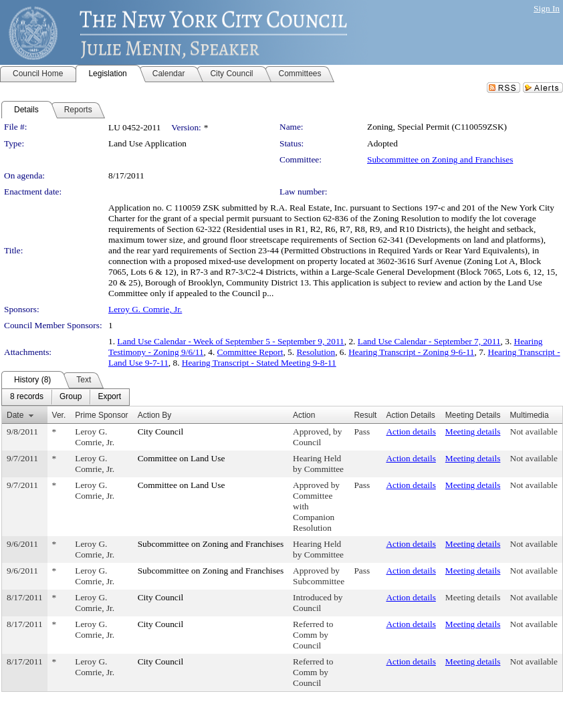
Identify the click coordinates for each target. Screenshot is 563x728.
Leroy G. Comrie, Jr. (145, 309)
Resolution (316, 352)
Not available (534, 432)
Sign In (547, 8)
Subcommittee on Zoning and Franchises (440, 159)
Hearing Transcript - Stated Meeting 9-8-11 (259, 363)
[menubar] (66, 397)
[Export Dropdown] (109, 397)
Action (304, 415)
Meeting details (473, 432)
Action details (411, 432)
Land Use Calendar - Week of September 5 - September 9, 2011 (230, 341)
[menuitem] (27, 397)
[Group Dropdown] (71, 397)
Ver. (59, 415)
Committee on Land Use (182, 458)
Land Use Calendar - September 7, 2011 (429, 341)
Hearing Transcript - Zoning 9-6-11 (411, 352)
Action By (155, 415)
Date (15, 415)
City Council (161, 432)
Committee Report (250, 352)
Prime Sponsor (101, 415)
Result (365, 415)
